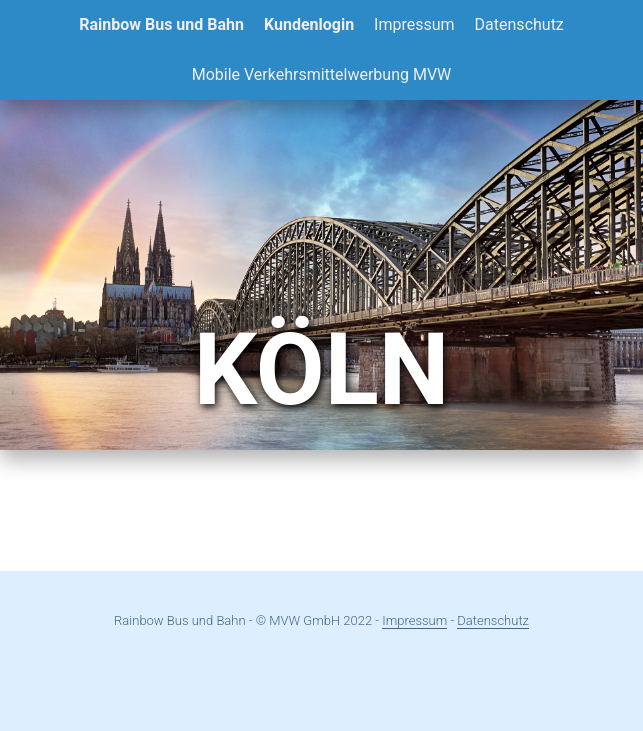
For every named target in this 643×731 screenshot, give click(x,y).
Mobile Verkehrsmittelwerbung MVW (322, 74)
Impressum (414, 24)
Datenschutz (519, 24)
